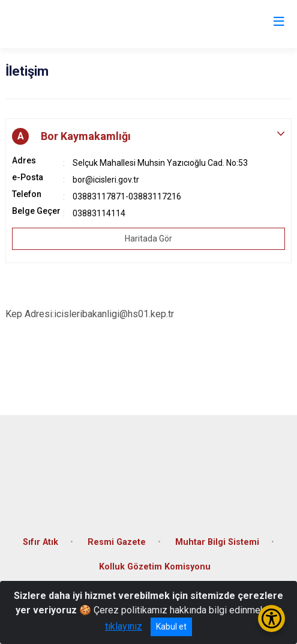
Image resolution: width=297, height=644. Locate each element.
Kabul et (171, 627)
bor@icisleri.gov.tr (106, 180)
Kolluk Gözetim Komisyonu (155, 567)
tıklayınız (124, 626)
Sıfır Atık (40, 542)
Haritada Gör (148, 238)
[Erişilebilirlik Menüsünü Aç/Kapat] (271, 618)
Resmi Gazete (117, 542)
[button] (148, 136)
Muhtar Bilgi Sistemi (217, 542)
